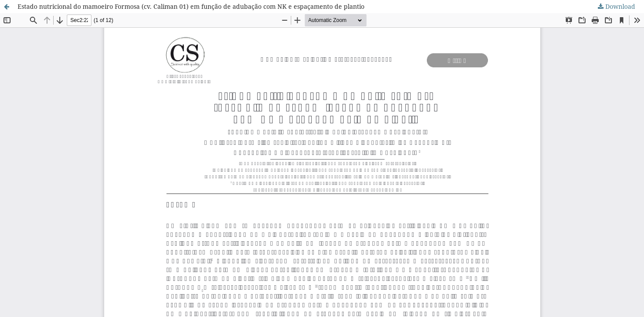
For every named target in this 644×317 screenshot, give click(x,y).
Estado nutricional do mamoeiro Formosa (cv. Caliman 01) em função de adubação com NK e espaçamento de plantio (191, 6)
